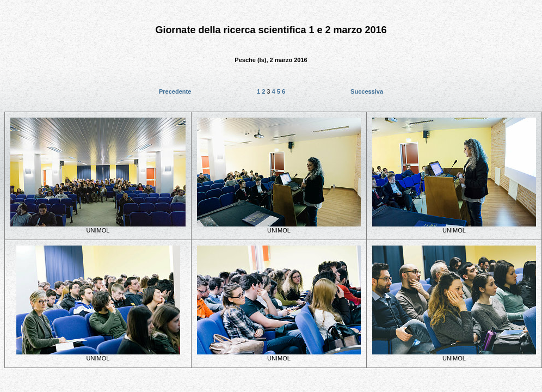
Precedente (175, 91)
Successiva (367, 91)
